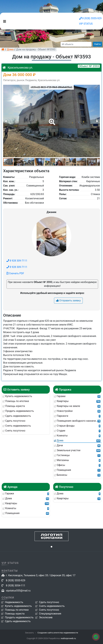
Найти (98, 44)
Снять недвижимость (52, 606)
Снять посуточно (49, 610)
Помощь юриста (15, 614)
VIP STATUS (86, 24)
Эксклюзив (46, 617)
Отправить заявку (68, 300)
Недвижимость (14, 602)
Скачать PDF (15, 273)
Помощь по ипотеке (17, 610)
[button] (51, 120)
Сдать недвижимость (18, 621)
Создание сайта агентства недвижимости (58, 633)
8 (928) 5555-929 (90, 18)
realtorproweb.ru (68, 638)
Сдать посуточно (49, 602)
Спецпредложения (50, 614)
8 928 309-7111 (17, 261)
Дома (10, 49)
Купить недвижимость (18, 606)
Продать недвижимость (19, 617)
